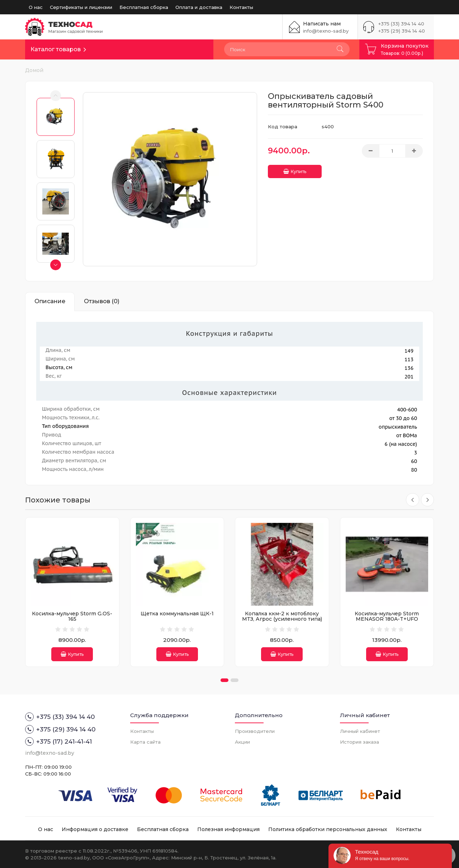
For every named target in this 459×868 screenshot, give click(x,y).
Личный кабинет (360, 731)
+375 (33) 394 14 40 (401, 24)
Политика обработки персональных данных (328, 829)
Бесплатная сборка (144, 7)
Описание (50, 301)
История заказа (359, 742)
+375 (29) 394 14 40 (402, 31)
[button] (224, 680)
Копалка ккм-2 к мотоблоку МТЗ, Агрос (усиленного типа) (282, 616)
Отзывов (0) (102, 301)
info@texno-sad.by (326, 31)
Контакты (241, 7)
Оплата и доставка (199, 7)
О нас (36, 7)
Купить (295, 170)
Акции (242, 742)
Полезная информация (228, 829)
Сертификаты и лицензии (81, 7)
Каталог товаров (56, 49)
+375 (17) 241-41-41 (58, 741)
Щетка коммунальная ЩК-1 (177, 614)
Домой (34, 70)
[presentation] (412, 500)
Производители (255, 731)
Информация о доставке (95, 829)
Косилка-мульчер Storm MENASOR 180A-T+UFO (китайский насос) (387, 619)
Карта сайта (145, 742)
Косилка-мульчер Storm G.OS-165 (72, 616)
